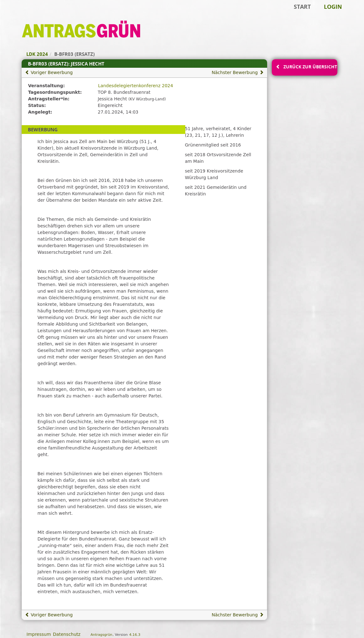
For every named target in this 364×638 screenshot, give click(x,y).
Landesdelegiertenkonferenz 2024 (136, 86)
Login (333, 7)
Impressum (39, 634)
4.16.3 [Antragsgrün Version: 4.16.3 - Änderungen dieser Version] (135, 635)
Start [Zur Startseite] (302, 7)
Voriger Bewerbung (49, 72)
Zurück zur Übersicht (310, 67)
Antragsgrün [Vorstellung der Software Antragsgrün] (101, 635)
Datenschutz (67, 634)
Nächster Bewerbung (237, 72)
